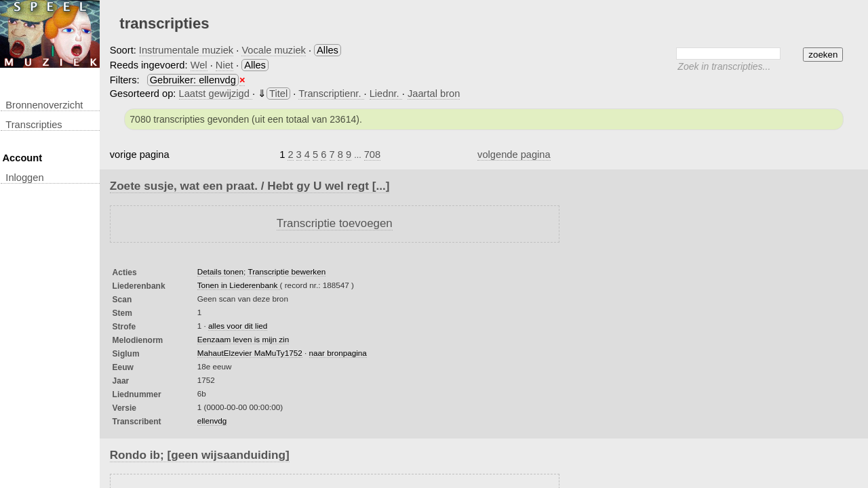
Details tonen (220, 271)
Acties (125, 272)
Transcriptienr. (331, 94)
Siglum (126, 354)
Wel (199, 65)
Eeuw (123, 367)
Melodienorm (138, 340)
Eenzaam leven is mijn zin (243, 339)
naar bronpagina (338, 353)
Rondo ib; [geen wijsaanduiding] (200, 455)
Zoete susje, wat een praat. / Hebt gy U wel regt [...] (250, 186)
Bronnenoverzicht (44, 105)
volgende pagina (514, 155)
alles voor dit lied (238, 326)
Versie (124, 408)
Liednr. (386, 94)
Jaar (121, 381)
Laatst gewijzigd (216, 94)
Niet (224, 65)
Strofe (124, 327)
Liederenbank (139, 286)
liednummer (137, 394)
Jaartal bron (434, 94)
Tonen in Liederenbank (239, 285)
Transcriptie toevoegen (335, 223)
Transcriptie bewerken (287, 271)
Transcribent (137, 422)
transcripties (34, 125)
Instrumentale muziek (186, 50)
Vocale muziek (274, 50)
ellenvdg (212, 421)
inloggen (24, 178)
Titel (278, 94)
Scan (122, 300)
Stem (122, 313)
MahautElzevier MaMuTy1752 (250, 353)
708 (372, 155)
